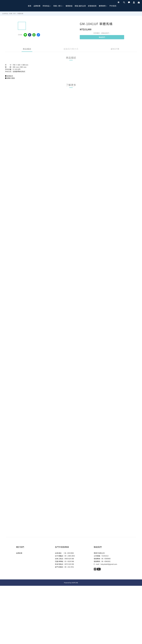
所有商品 (47, 6)
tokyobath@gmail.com (109, 564)
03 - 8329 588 (69, 561)
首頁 (30, 6)
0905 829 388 (69, 559)
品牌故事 (37, 6)
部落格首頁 (92, 6)
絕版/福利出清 (80, 6)
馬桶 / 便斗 (58, 6)
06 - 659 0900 (69, 553)
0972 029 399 (69, 564)
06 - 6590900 (106, 559)
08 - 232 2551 (69, 567)
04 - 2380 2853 (70, 556)
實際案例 (103, 6)
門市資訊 (113, 6)
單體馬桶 (20, 13)
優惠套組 (69, 6)
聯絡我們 (102, 37)
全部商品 (5, 13)
